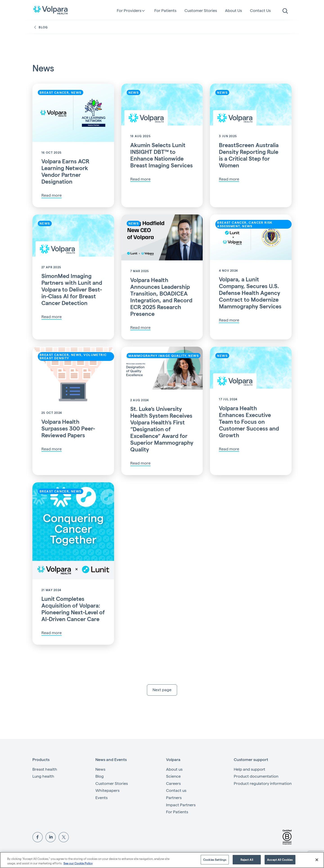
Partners (174, 798)
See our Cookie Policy (78, 863)
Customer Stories (201, 10)
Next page (162, 690)
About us (174, 770)
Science (173, 777)
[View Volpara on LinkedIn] (51, 837)
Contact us (176, 791)
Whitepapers (107, 791)
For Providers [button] (129, 10)
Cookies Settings (215, 860)
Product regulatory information (263, 784)
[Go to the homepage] (50, 10)
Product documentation (256, 777)
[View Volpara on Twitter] (64, 837)
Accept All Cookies (280, 860)
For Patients (165, 10)
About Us (233, 10)
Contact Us (260, 10)
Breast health (45, 770)
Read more (52, 195)
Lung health (43, 777)
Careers (173, 784)
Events (101, 798)
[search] (285, 11)
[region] (162, 860)
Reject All (247, 860)
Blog (40, 27)
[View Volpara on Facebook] (38, 837)
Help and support (250, 770)
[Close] (317, 860)
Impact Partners (181, 805)
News (100, 770)
